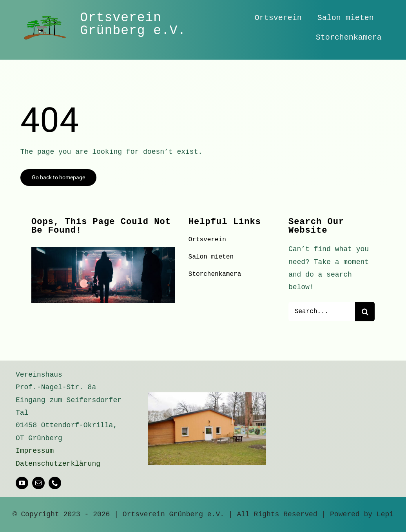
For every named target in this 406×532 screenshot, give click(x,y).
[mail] (38, 483)
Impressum (35, 451)
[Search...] (322, 312)
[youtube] (22, 483)
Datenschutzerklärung (58, 464)
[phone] (55, 483)
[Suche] (365, 312)
